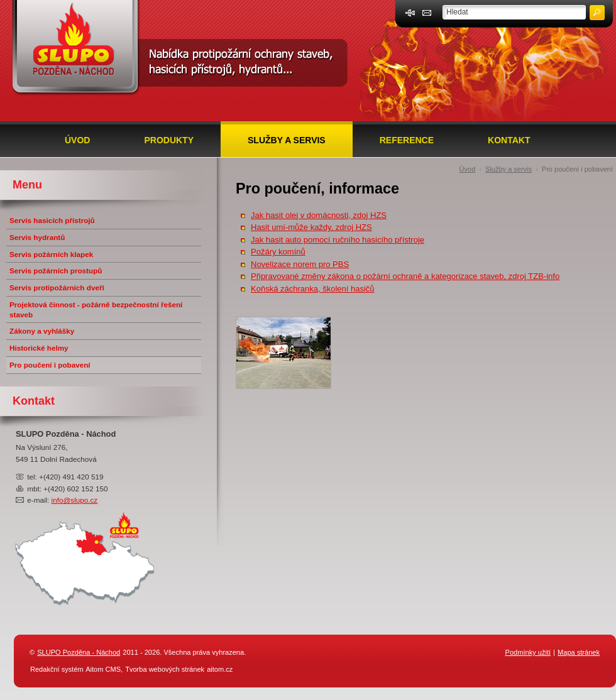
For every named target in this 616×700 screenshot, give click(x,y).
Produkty (169, 140)
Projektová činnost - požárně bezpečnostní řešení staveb (96, 309)
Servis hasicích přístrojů (52, 220)
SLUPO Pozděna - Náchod (79, 652)
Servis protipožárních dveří (57, 287)
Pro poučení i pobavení (577, 169)
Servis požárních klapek (51, 254)
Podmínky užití (528, 652)
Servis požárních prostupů (56, 271)
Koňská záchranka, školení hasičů (313, 289)
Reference (407, 140)
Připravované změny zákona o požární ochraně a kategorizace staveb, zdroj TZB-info (405, 276)
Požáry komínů (278, 252)
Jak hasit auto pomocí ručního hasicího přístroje (338, 240)
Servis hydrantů (37, 237)
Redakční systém (57, 669)
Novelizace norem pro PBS (300, 264)
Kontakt (509, 140)
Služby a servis (287, 140)
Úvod (77, 140)
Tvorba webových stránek (165, 669)
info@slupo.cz (75, 500)
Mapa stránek (579, 652)
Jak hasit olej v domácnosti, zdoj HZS (319, 215)
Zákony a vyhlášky (42, 331)
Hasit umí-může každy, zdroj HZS (311, 227)
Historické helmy (39, 348)
